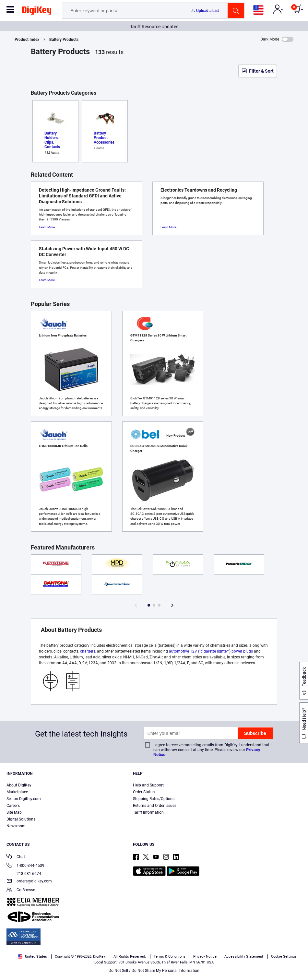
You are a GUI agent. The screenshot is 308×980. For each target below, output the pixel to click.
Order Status (144, 792)
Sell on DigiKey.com (24, 799)
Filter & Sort (261, 71)
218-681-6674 (24, 874)
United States (33, 956)
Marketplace (17, 792)
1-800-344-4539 (25, 866)
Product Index (27, 40)
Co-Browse (21, 890)
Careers (13, 806)
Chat (16, 857)
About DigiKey (19, 785)
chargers (88, 651)
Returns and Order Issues (155, 806)
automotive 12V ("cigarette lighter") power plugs (211, 651)
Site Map (14, 812)
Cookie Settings (284, 956)
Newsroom (16, 826)
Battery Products (64, 40)
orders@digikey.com (29, 882)
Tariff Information (148, 812)
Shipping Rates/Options (154, 799)
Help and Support (148, 785)
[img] (37, 12)
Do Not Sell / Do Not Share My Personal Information (154, 971)
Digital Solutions (21, 819)
